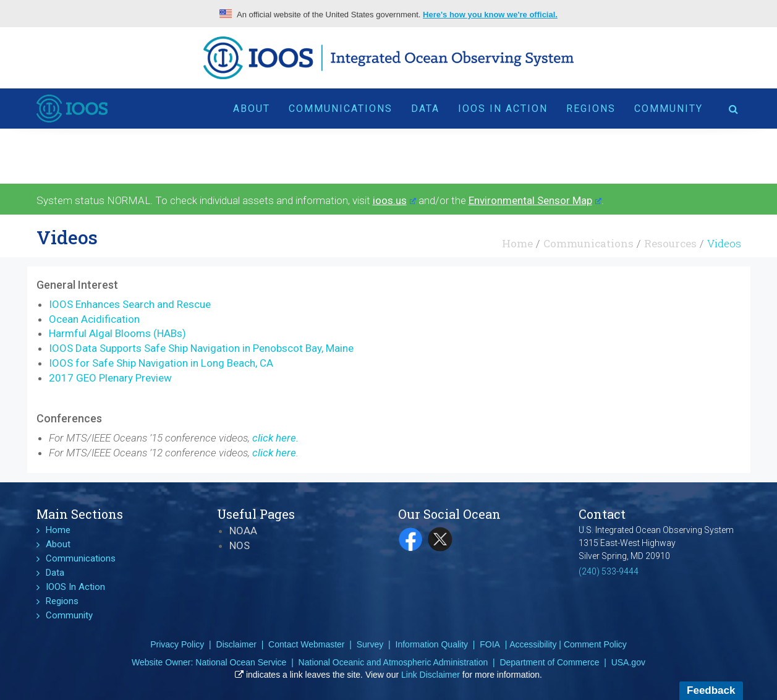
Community (669, 109)
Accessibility (533, 644)
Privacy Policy (177, 644)
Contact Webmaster (306, 644)
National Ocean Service (241, 662)
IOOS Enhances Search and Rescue (130, 304)
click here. (275, 438)
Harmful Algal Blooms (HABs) (117, 333)
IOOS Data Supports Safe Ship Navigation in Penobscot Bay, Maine (201, 348)
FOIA (490, 644)
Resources (670, 243)
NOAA (243, 531)
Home (517, 243)
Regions (591, 109)
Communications (341, 109)
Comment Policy (595, 644)
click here (274, 453)
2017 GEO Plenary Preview (110, 378)
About (252, 109)
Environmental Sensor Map (535, 200)
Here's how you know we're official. (490, 15)
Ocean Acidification (94, 319)
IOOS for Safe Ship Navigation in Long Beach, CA (161, 363)
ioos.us (394, 200)
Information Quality (432, 644)
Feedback (711, 690)
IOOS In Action (503, 109)
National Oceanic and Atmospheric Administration (393, 662)
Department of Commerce (549, 662)
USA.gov (628, 662)
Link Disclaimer (431, 675)
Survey (370, 644)
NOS (240, 545)
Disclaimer (236, 644)
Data (425, 109)
